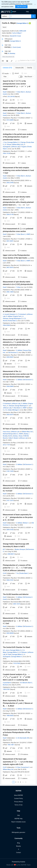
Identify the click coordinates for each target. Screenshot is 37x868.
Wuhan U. (26, 523)
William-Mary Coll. (18, 144)
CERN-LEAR (23, 31)
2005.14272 (17, 604)
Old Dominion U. (13, 353)
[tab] (7, 68)
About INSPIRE (18, 795)
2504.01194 (10, 215)
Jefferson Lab (15, 147)
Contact (19, 853)
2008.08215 (11, 554)
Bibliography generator (18, 832)
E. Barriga (23, 142)
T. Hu (17, 573)
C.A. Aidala (8, 410)
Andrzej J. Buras (18, 436)
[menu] (28, 12)
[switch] (21, 77)
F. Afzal (18, 92)
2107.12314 (10, 500)
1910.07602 (17, 663)
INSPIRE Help (18, 819)
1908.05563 (10, 716)
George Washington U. (16, 319)
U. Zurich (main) (16, 47)
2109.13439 (10, 471)
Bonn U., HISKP (26, 234)
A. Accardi (6, 314)
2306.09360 (6, 325)
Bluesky (18, 846)
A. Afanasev (11, 406)
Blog (18, 843)
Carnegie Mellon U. (22, 23)
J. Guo (5, 142)
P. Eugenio (24, 147)
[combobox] (21, 16)
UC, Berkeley (11, 53)
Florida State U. (12, 321)
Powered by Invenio (18, 862)
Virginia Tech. (17, 316)
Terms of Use (19, 805)
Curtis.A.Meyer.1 (17, 33)
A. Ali (17, 738)
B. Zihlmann (23, 652)
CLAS (5, 573)
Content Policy (18, 798)
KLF (4, 549)
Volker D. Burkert (13, 438)
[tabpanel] (18, 427)
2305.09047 (10, 357)
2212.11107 (6, 445)
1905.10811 (11, 745)
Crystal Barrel (7, 683)
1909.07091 (6, 689)
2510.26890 (10, 120)
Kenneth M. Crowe (15, 36)
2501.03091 (10, 241)
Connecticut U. (25, 767)
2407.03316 (10, 267)
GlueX (5, 92)
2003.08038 (10, 633)
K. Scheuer (8, 144)
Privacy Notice (18, 802)
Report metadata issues (18, 822)
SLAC (10, 436)
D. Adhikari (9, 316)
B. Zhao (18, 767)
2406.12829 (10, 292)
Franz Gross (6, 432)
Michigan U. (16, 410)
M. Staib (9, 654)
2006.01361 (10, 580)
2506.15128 (6, 153)
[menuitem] (27, 12)
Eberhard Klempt (8, 434)
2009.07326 (10, 530)
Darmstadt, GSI (24, 738)
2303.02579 (10, 415)
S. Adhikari (19, 350)
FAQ (18, 815)
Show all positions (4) (8, 57)
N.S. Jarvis (6, 650)
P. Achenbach (22, 314)
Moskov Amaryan (20, 549)
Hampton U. (13, 314)
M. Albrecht (24, 683)
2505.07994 (10, 183)
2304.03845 (10, 386)
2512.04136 (11, 97)
